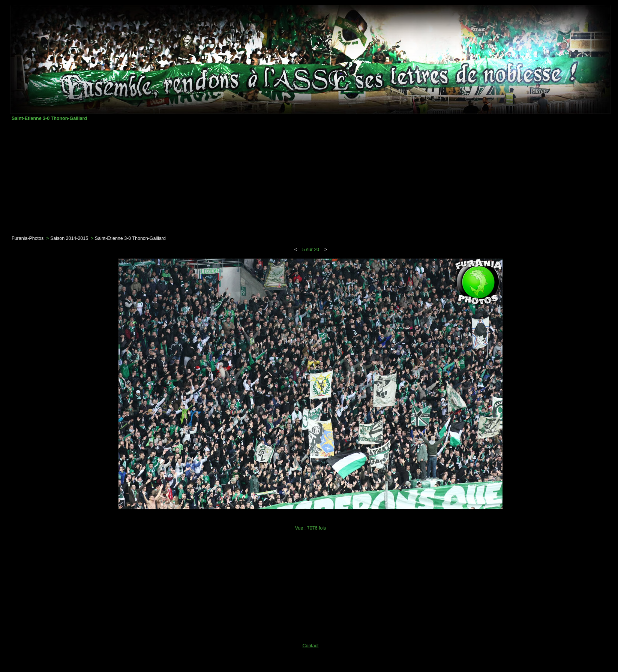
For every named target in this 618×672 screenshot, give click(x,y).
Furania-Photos (28, 238)
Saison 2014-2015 (69, 238)
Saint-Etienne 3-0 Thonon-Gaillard (130, 238)
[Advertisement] (310, 178)
